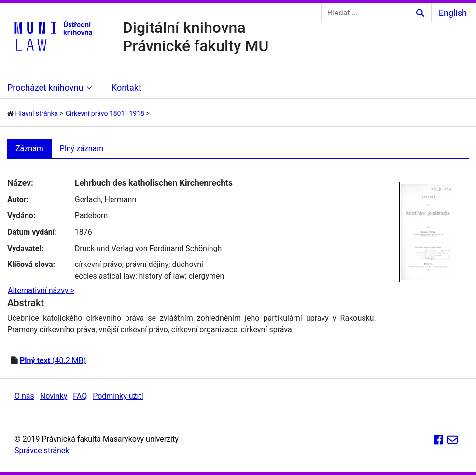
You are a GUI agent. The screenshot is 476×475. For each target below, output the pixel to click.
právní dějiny (147, 264)
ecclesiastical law (105, 276)
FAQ (80, 396)
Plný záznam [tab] (82, 148)
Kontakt (126, 88)
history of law (162, 276)
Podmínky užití (118, 396)
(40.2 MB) (53, 360)
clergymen (206, 276)
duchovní (188, 264)
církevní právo (98, 264)
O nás (24, 396)
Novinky (54, 396)
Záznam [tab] (29, 148)
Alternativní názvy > (41, 290)
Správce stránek (42, 451)
